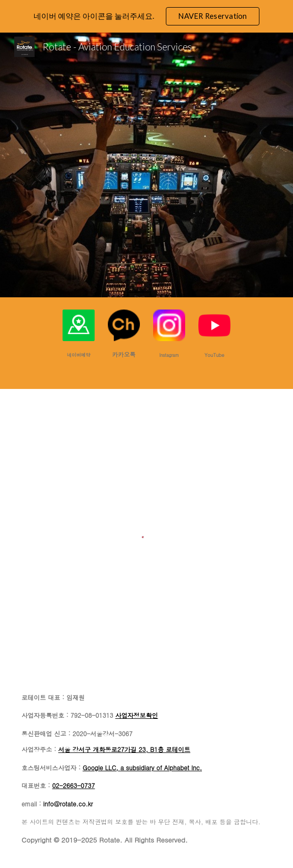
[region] (146, 16)
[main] (78, 354)
